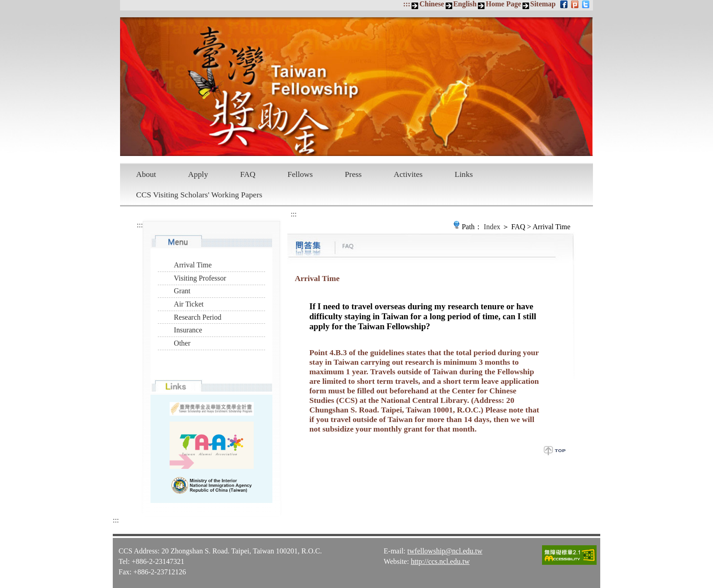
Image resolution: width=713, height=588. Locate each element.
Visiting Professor (200, 278)
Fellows (300, 174)
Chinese (432, 4)
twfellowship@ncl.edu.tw (445, 551)
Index (492, 227)
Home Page (503, 4)
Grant (182, 291)
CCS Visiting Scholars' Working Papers (199, 195)
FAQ (248, 174)
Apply (198, 174)
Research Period (197, 317)
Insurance (188, 330)
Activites (408, 174)
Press (353, 174)
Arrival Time (193, 265)
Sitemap (543, 4)
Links (464, 174)
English (465, 4)
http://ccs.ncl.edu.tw (440, 561)
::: (407, 4)
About (146, 174)
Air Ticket (188, 304)
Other (182, 343)
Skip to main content (5, 5)
